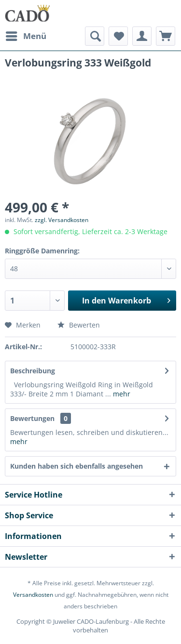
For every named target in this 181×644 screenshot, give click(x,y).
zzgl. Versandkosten (62, 220)
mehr (121, 394)
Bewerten (79, 325)
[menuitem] (26, 36)
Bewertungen (32, 418)
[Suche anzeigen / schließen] (95, 36)
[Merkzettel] (118, 36)
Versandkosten (33, 595)
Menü (26, 35)
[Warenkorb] (166, 36)
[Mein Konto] (142, 36)
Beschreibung (33, 371)
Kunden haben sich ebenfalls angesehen (77, 466)
